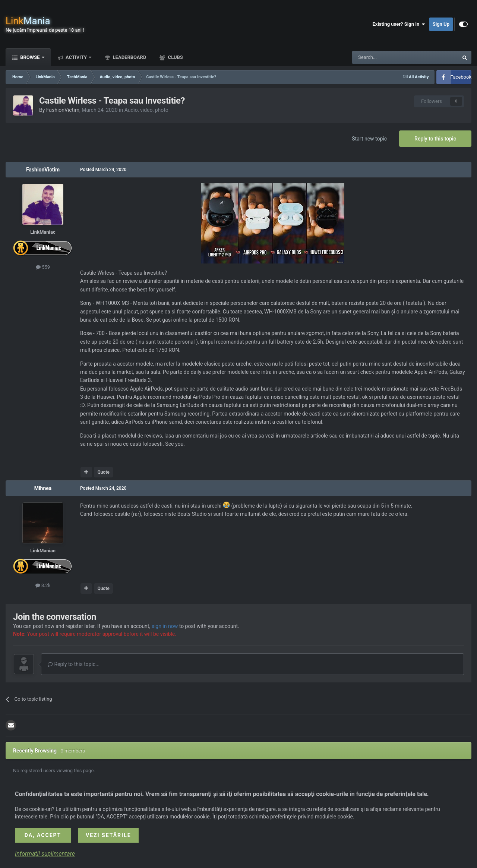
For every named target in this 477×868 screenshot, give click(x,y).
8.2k (43, 585)
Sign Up (441, 24)
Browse (30, 57)
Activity (76, 57)
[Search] (388, 57)
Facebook (461, 77)
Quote (103, 472)
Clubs (175, 57)
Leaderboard (129, 57)
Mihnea (43, 488)
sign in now (165, 626)
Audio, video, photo (146, 110)
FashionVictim (63, 110)
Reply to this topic (435, 139)
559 (43, 267)
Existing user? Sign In (399, 24)
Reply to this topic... (74, 664)
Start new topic (369, 139)
